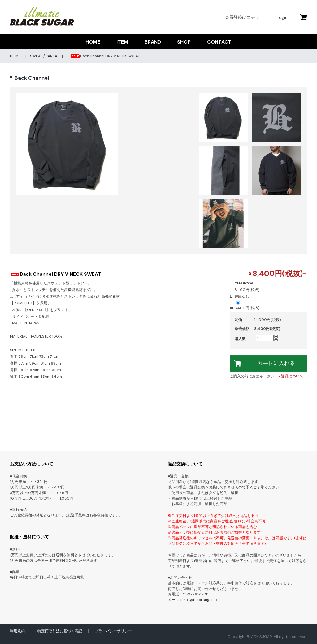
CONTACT (219, 42)
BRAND (153, 42)
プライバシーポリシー (113, 631)
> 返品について (291, 376)
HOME (93, 42)
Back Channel (32, 78)
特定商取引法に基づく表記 (60, 631)
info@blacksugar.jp (200, 600)
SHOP (184, 42)
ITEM (122, 42)
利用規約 (17, 631)
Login (282, 17)
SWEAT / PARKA (44, 56)
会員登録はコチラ (242, 17)
